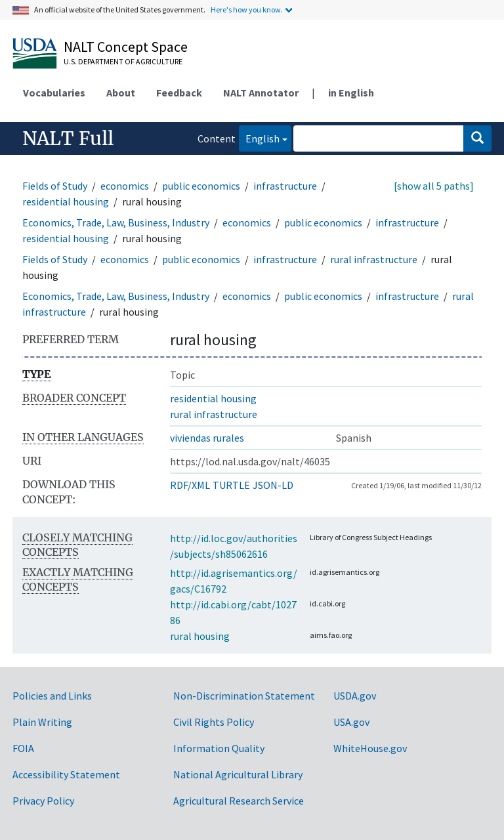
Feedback (179, 93)
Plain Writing (42, 722)
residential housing (66, 201)
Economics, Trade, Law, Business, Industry (116, 222)
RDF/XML (190, 485)
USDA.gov (355, 696)
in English (351, 93)
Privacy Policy (43, 801)
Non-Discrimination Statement (244, 696)
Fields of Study (55, 186)
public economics (201, 186)
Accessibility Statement (66, 774)
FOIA (23, 748)
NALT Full (68, 138)
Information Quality (219, 748)
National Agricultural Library (238, 774)
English (259, 137)
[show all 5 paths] (434, 186)
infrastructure (285, 186)
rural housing (200, 636)
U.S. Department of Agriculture (123, 61)
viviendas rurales (207, 438)
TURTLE (231, 485)
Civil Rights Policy (214, 722)
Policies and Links (52, 696)
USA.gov (351, 722)
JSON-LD (273, 485)
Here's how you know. (247, 10)
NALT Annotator (261, 93)
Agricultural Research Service (239, 801)
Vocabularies (54, 93)
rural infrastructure (374, 259)
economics (125, 186)
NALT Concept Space (126, 47)
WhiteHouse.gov (370, 748)
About (121, 93)
